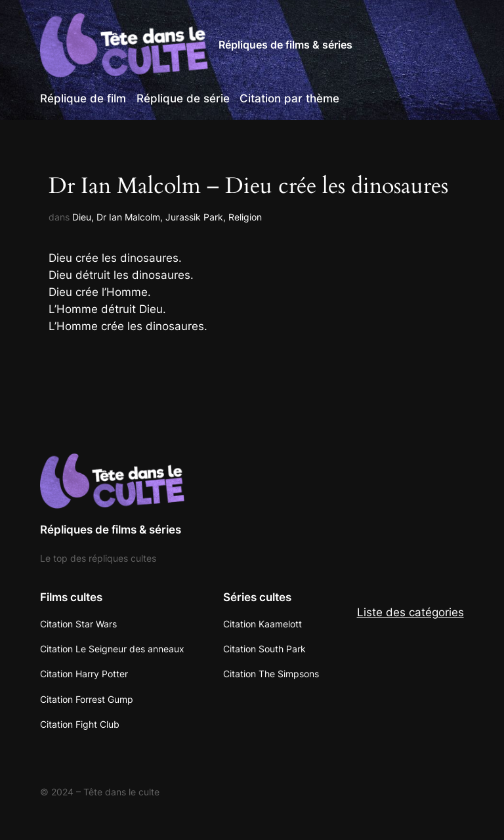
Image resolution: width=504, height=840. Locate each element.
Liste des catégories (410, 612)
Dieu (82, 217)
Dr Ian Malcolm (128, 217)
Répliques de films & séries (285, 45)
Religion (245, 217)
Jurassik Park (194, 217)
